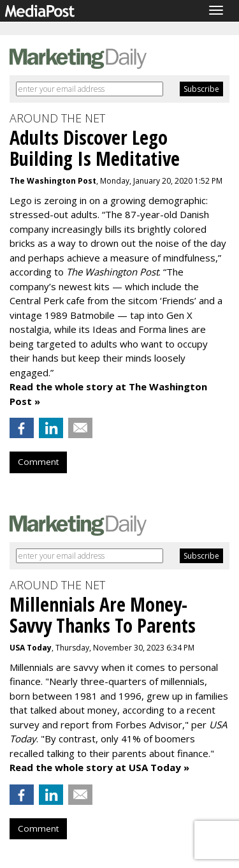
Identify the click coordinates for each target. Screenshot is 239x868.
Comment (38, 462)
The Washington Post (53, 181)
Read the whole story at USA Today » (99, 767)
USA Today (31, 648)
